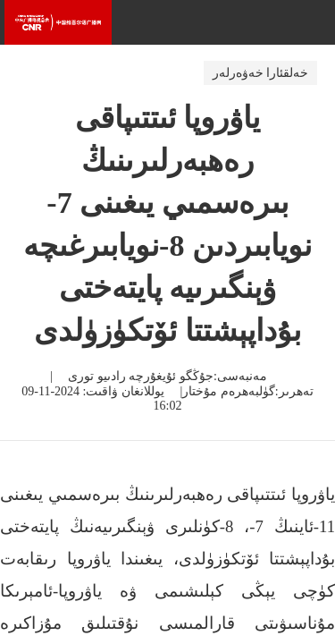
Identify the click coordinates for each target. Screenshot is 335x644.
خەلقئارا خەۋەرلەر (261, 73)
